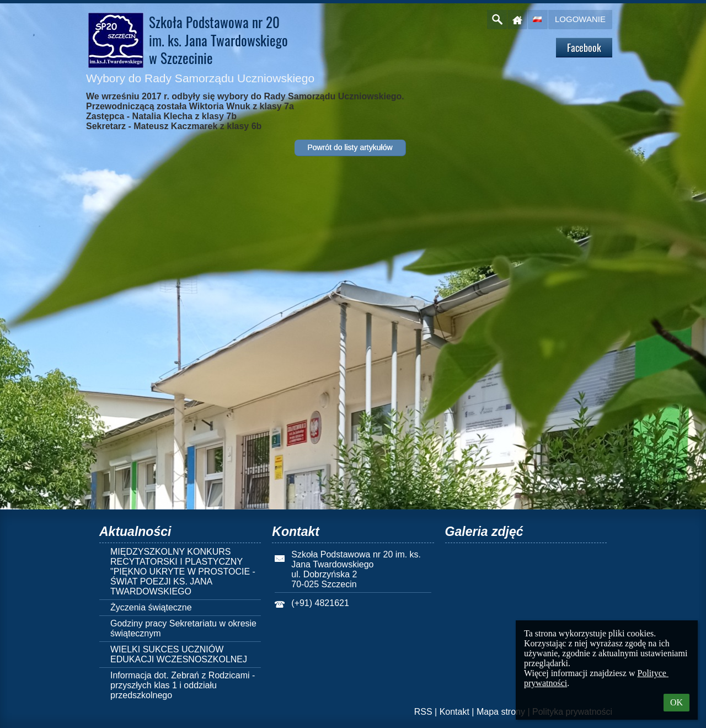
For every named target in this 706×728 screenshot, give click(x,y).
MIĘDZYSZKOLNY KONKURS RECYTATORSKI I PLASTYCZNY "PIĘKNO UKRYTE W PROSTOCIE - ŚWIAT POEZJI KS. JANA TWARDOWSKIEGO (183, 572)
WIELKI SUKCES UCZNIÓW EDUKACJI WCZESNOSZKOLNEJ (179, 654)
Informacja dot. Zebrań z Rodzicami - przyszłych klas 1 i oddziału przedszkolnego (183, 685)
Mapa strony (501, 712)
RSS (423, 712)
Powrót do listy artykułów (350, 147)
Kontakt (454, 712)
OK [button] (676, 702)
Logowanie (580, 19)
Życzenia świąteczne (151, 607)
